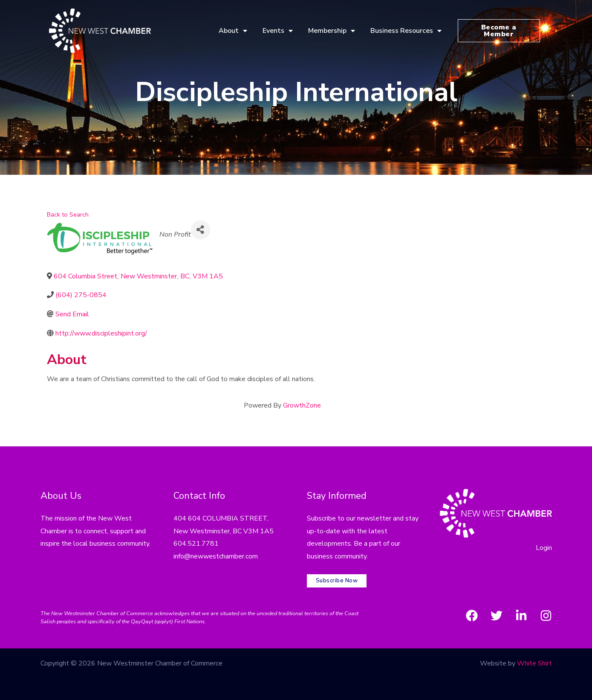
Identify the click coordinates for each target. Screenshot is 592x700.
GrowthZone (302, 405)
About (233, 31)
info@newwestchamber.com (216, 556)
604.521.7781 (196, 544)
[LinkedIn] (521, 616)
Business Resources (406, 31)
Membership (332, 31)
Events (278, 31)
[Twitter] (497, 616)
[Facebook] (472, 616)
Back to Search (68, 214)
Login (544, 548)
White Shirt (534, 663)
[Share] (201, 230)
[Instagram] (546, 616)
